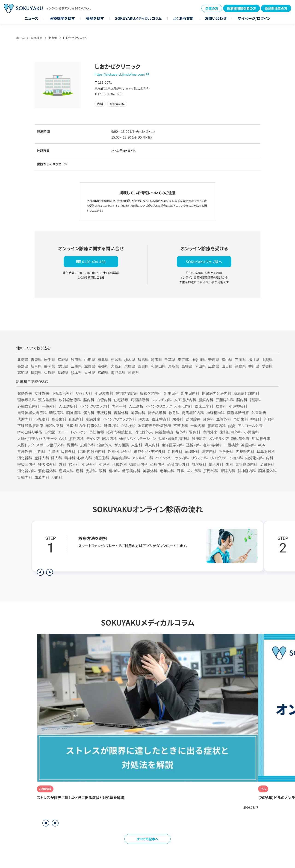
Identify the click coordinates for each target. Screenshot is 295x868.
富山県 (227, 360)
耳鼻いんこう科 (189, 471)
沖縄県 (133, 372)
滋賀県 (90, 366)
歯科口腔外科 (231, 432)
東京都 (53, 38)
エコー (63, 432)
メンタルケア (219, 438)
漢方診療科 (47, 400)
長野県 (23, 366)
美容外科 (150, 471)
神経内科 (248, 445)
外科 (62, 464)
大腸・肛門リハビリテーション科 (42, 438)
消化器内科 (27, 471)
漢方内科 (209, 451)
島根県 (187, 366)
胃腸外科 (121, 413)
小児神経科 (238, 406)
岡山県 (200, 366)
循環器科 (192, 451)
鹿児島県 (118, 372)
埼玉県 (156, 360)
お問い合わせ (216, 18)
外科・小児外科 (120, 451)
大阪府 (116, 366)
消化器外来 (144, 432)
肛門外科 (211, 471)
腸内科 (89, 400)
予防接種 (97, 432)
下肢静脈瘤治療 (30, 425)
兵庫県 (130, 366)
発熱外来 (25, 393)
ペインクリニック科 (94, 406)
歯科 (229, 464)
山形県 (90, 360)
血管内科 (104, 400)
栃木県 (130, 360)
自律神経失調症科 (32, 413)
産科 (80, 471)
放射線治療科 (70, 400)
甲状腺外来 (261, 438)
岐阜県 (36, 366)
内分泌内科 (254, 458)
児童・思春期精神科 (174, 438)
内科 (270, 458)
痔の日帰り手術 (30, 432)
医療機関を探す (62, 18)
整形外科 (216, 464)
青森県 (36, 360)
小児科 (104, 464)
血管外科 (224, 419)
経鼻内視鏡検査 (119, 432)
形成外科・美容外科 (150, 451)
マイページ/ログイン (254, 18)
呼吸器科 (226, 451)
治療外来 (105, 445)
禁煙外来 (25, 451)
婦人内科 (152, 445)
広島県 (214, 366)
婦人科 (74, 464)
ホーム (20, 38)
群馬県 (143, 360)
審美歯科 (59, 419)
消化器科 (25, 458)
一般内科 (198, 425)
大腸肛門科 (183, 406)
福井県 (254, 360)
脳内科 (242, 400)
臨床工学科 (204, 406)
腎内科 (195, 432)
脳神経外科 (267, 471)
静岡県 (50, 366)
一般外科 (49, 406)
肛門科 (40, 451)
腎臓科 (255, 400)
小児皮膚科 (104, 393)
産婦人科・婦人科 (48, 458)
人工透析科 (68, 406)
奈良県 (143, 366)
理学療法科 (27, 400)
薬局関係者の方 (276, 8)
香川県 (254, 366)
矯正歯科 (102, 458)
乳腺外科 (175, 451)
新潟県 (214, 360)
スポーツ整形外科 (50, 445)
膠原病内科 (217, 425)
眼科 (103, 471)
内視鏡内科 (245, 451)
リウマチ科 (199, 458)
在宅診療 (121, 400)
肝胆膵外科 (225, 400)
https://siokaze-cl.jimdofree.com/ (120, 74)
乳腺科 (269, 419)
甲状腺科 (104, 413)
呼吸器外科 (47, 464)
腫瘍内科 (206, 400)
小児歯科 (251, 432)
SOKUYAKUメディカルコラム (138, 18)
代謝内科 (25, 419)
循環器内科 (139, 464)
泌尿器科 (267, 464)
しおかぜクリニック (75, 38)
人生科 (137, 445)
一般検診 (231, 445)
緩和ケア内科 (151, 393)
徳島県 (240, 366)
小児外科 (89, 464)
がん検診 (128, 425)
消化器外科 (47, 471)
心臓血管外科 (178, 464)
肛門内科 (77, 438)
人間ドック (26, 445)
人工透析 (136, 406)
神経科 (256, 419)
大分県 (90, 372)
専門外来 (210, 432)
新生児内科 (190, 393)
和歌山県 (158, 366)
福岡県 (36, 372)
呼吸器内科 (27, 464)
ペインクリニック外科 (119, 419)
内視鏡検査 (164, 432)
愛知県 (63, 366)
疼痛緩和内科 (193, 413)
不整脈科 (181, 425)
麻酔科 (57, 477)
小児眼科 (42, 419)
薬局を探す (95, 18)
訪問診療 (193, 419)
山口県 (227, 366)
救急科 (174, 413)
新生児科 (171, 393)
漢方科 (89, 413)
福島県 (103, 360)
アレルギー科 (143, 458)
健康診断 (199, 438)
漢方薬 (144, 419)
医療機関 (36, 38)
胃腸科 (72, 445)
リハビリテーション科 (226, 458)
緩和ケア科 (54, 425)
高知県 (23, 372)
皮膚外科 (88, 445)
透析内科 (193, 445)
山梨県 (267, 360)
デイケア (93, 438)
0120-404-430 (94, 262)
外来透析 (259, 413)
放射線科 (199, 464)
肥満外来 (93, 419)
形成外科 (120, 464)
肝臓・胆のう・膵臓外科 (84, 425)
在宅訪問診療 (127, 393)
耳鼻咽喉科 (266, 451)
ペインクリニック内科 (172, 458)
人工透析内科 (185, 400)
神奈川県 (198, 360)
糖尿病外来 (240, 438)
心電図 (50, 432)
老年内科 (167, 471)
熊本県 (76, 372)
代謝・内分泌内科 (91, 451)
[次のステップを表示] (50, 572)
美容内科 (138, 413)
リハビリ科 (84, 393)
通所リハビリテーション (137, 438)
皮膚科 (91, 471)
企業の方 (212, 8)
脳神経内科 (247, 471)
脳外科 (181, 432)
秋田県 (76, 360)
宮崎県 (103, 372)
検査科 (221, 406)
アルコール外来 (250, 425)
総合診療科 (157, 413)
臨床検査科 (161, 419)
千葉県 (170, 360)
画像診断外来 (238, 413)
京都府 (103, 366)
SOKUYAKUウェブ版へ (204, 262)
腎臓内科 (25, 477)
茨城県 (116, 360)
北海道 (23, 360)
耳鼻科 (208, 419)
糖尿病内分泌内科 (216, 393)
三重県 (76, 366)
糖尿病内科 (131, 471)
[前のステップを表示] (40, 572)
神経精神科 (215, 413)
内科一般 (119, 406)
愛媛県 (267, 366)
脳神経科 (74, 413)
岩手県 (50, 360)
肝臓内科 (111, 425)
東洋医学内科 (173, 445)
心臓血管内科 (28, 406)
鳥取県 (174, 366)
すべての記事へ (148, 839)
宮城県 (63, 360)
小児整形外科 (62, 393)
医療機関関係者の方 (242, 8)
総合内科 (109, 438)
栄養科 (178, 419)
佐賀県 (50, 372)
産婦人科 (66, 471)
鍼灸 (232, 425)
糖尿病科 (56, 413)
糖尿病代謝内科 (246, 393)
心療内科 (157, 464)
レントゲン (79, 432)
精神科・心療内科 (78, 458)
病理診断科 (140, 400)
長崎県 (63, 372)
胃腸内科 (228, 471)
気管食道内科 (246, 464)
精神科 (114, 471)
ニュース (31, 18)
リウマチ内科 (162, 400)
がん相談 (122, 445)
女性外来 (42, 393)
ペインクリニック (159, 406)
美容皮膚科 (121, 458)
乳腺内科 (76, 419)
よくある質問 (183, 18)
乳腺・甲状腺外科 (62, 451)
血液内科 (42, 477)
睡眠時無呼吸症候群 (154, 425)
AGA (261, 445)
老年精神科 (212, 445)
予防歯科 (241, 419)
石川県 (240, 360)
